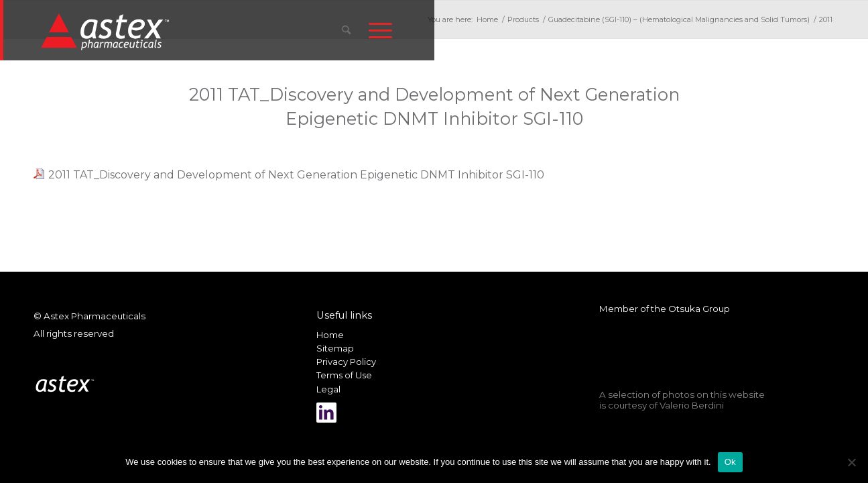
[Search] (346, 30)
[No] (851, 462)
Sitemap (335, 348)
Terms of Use (344, 375)
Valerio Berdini (692, 405)
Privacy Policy (346, 362)
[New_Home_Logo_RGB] (107, 31)
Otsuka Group (699, 309)
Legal (328, 389)
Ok (730, 462)
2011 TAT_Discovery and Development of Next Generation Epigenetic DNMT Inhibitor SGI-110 (296, 175)
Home (330, 335)
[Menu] (380, 30)
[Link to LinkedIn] (326, 413)
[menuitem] (346, 30)
